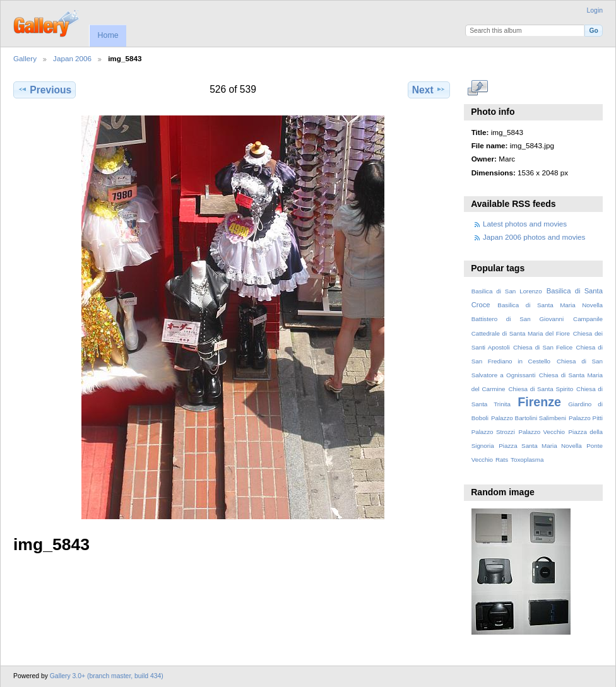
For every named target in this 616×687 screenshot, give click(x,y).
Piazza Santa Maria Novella (540, 446)
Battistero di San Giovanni (518, 319)
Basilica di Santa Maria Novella (550, 305)
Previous (44, 90)
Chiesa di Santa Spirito (541, 389)
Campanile (588, 319)
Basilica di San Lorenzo (507, 291)
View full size (478, 88)
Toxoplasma (527, 460)
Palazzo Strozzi (493, 432)
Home (108, 35)
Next (429, 90)
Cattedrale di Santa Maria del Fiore (521, 333)
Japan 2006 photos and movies (534, 237)
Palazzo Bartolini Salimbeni (529, 418)
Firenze (539, 402)
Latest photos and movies (525, 224)
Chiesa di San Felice (543, 347)
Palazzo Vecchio (542, 432)
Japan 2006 (72, 58)
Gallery (25, 58)
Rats (502, 460)
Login (595, 10)
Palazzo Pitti (586, 418)
